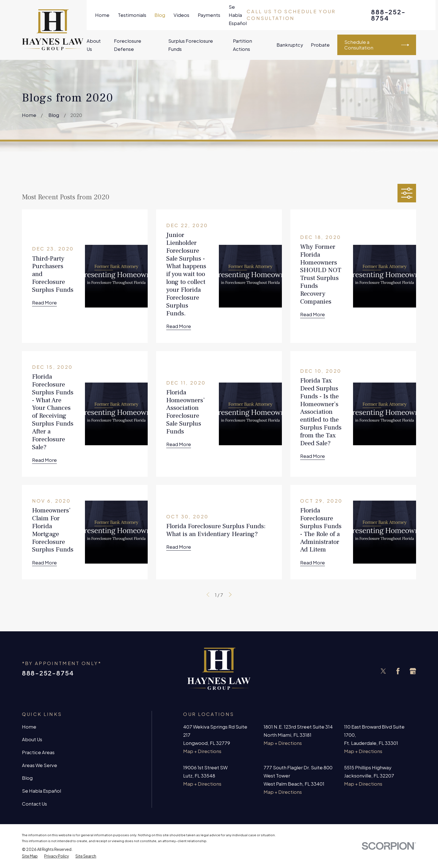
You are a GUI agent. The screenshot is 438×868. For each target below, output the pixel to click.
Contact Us (34, 804)
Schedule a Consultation (377, 45)
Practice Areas (38, 752)
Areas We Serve (40, 765)
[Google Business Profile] (413, 671)
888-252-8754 (388, 15)
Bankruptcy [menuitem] (290, 45)
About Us (32, 739)
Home (102, 15)
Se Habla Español (238, 15)
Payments (209, 15)
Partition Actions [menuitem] (242, 45)
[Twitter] (383, 671)
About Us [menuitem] (94, 45)
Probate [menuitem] (320, 45)
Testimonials (132, 15)
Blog (160, 15)
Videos (181, 15)
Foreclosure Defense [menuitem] (128, 45)
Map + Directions (202, 751)
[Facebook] (398, 671)
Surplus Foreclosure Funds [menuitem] (191, 45)
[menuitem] (30, 856)
